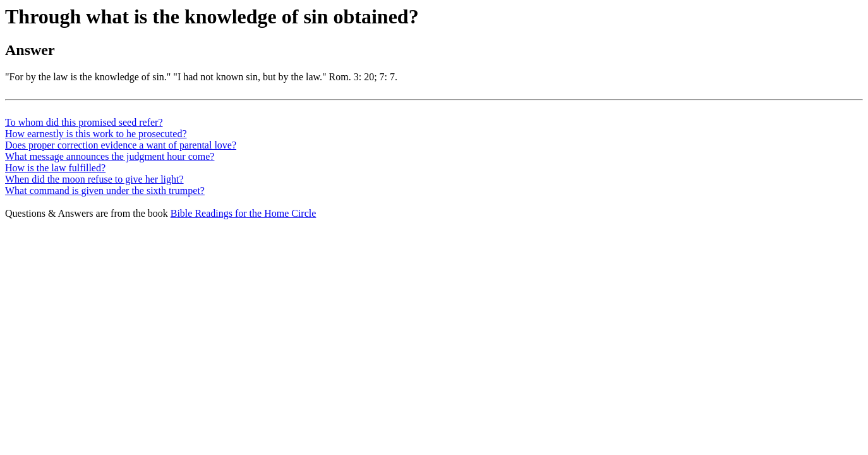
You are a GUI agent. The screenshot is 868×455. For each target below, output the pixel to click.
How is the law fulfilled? (55, 168)
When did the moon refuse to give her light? (94, 179)
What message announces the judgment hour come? (110, 156)
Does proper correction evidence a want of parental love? (121, 145)
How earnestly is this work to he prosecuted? (96, 134)
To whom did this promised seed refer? (84, 122)
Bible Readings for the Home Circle (244, 213)
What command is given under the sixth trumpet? (105, 191)
